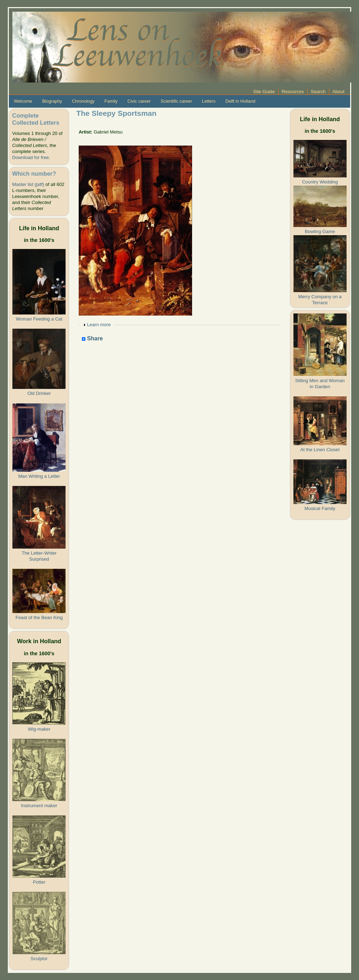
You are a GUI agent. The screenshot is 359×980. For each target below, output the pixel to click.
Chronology (83, 101)
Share (92, 339)
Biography (52, 101)
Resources (293, 92)
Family (111, 101)
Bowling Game (320, 231)
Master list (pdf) (28, 184)
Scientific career (176, 101)
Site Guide (264, 92)
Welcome (23, 101)
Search (318, 92)
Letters (209, 101)
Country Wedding (320, 182)
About (338, 92)
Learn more (99, 325)
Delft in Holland (240, 101)
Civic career (139, 101)
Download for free (30, 157)
